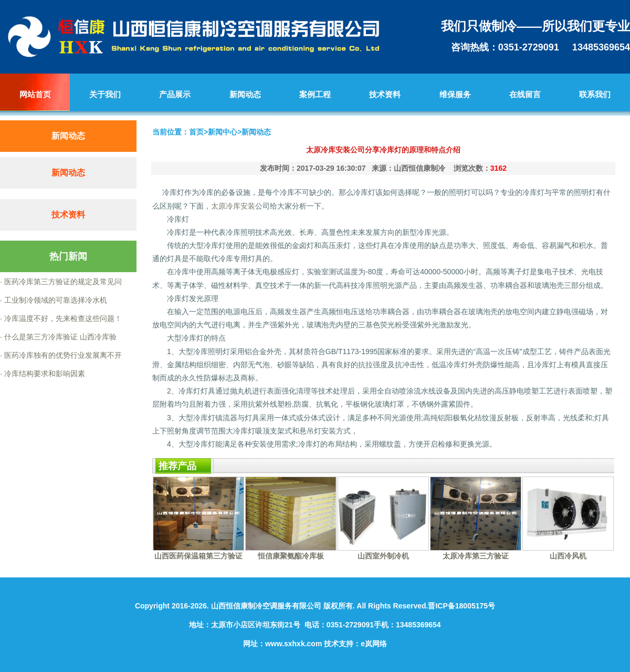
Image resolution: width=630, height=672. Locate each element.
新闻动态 (68, 173)
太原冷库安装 (233, 206)
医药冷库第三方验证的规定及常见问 (62, 282)
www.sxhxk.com (293, 644)
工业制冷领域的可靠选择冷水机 (55, 300)
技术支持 (339, 644)
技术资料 (68, 215)
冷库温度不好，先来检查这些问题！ (62, 318)
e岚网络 (374, 644)
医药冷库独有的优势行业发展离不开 (62, 355)
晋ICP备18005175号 (461, 606)
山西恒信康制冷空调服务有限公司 (266, 606)
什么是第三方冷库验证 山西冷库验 (59, 337)
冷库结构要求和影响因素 (44, 374)
